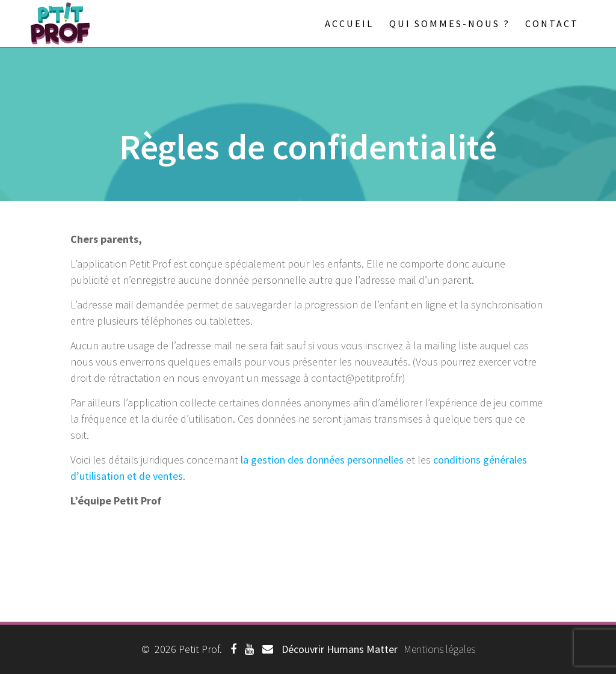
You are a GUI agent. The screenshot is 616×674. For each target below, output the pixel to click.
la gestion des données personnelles (322, 460)
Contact (552, 23)
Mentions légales (439, 649)
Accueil (349, 23)
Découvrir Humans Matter (340, 649)
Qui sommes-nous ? (450, 23)
